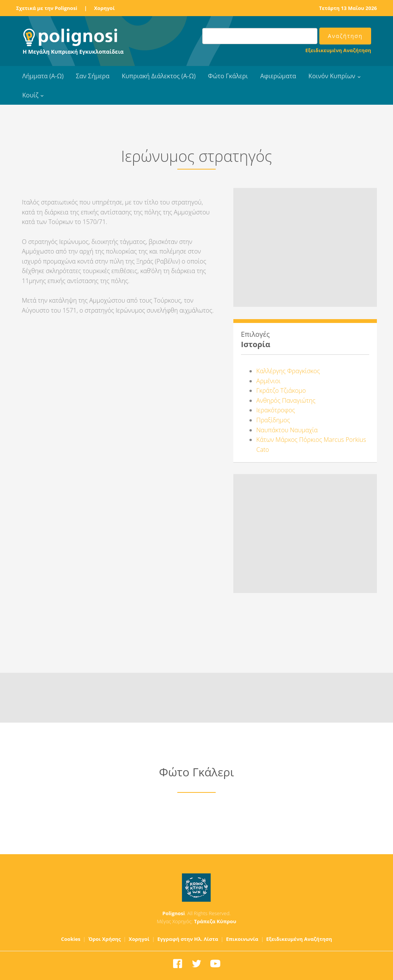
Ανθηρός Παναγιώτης (286, 400)
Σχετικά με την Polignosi (47, 8)
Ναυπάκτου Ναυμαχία (287, 430)
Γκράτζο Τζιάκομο (281, 390)
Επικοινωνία (242, 939)
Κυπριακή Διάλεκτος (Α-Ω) (159, 76)
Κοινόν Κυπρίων (332, 76)
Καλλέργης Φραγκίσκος (288, 371)
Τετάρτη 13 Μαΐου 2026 (348, 8)
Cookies (71, 939)
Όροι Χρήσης (105, 939)
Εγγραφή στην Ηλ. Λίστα (188, 939)
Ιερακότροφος (276, 410)
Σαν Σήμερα (93, 76)
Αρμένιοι (268, 381)
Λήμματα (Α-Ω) (43, 76)
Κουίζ (30, 95)
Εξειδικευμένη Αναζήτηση (338, 50)
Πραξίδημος (273, 420)
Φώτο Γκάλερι (228, 76)
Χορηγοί (104, 8)
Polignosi (174, 913)
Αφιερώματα (278, 76)
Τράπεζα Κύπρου (215, 921)
